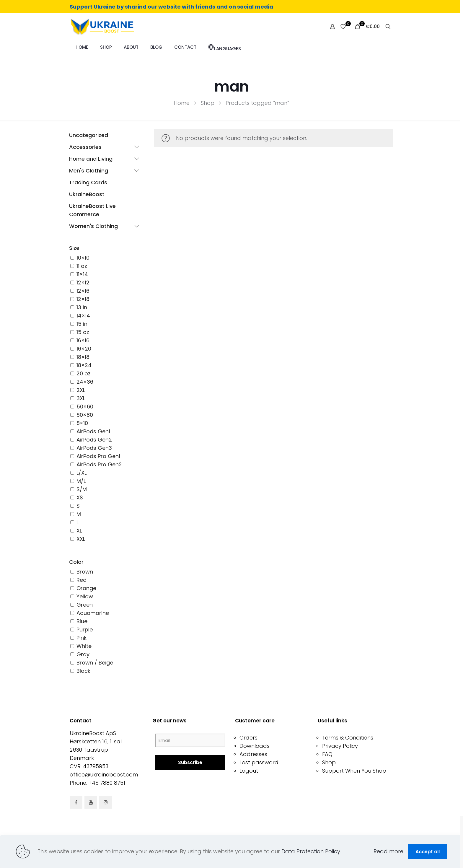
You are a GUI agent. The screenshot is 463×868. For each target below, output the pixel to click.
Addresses (253, 754)
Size (74, 248)
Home (182, 103)
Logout (249, 771)
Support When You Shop (354, 771)
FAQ (327, 754)
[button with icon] (76, 802)
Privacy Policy (340, 746)
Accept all (428, 852)
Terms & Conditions (348, 738)
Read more (388, 851)
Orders (248, 738)
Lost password (259, 762)
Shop (208, 103)
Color (76, 562)
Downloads (255, 746)
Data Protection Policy (311, 851)
